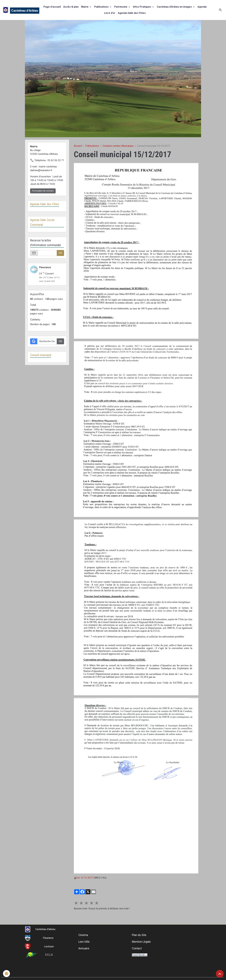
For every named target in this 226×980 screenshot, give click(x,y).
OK (60, 253)
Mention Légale (141, 942)
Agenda (202, 7)
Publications (102, 7)
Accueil (78, 146)
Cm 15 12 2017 (85, 878)
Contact (137, 948)
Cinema (83, 935)
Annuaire (84, 948)
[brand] (18, 10)
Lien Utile (84, 942)
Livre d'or (110, 13)
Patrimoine (121, 7)
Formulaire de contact (43, 191)
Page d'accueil (52, 7)
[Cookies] (7, 974)
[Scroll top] (220, 974)
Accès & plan (71, 7)
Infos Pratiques (142, 7)
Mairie (85, 7)
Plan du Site (139, 935)
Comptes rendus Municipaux (118, 146)
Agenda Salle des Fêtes (132, 13)
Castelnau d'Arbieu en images (175, 7)
